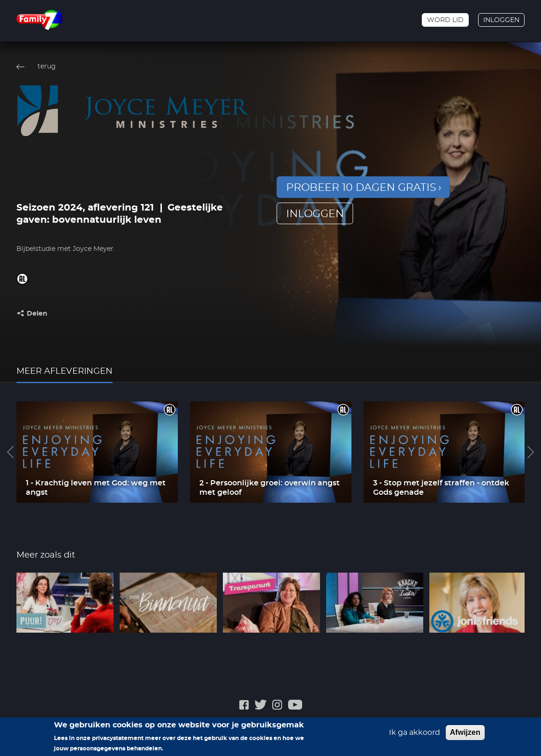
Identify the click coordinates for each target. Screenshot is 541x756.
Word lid (445, 20)
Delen (37, 314)
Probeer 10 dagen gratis (361, 188)
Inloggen (501, 20)
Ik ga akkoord (415, 733)
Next (531, 452)
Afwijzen (465, 733)
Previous (10, 452)
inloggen (315, 214)
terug (47, 67)
